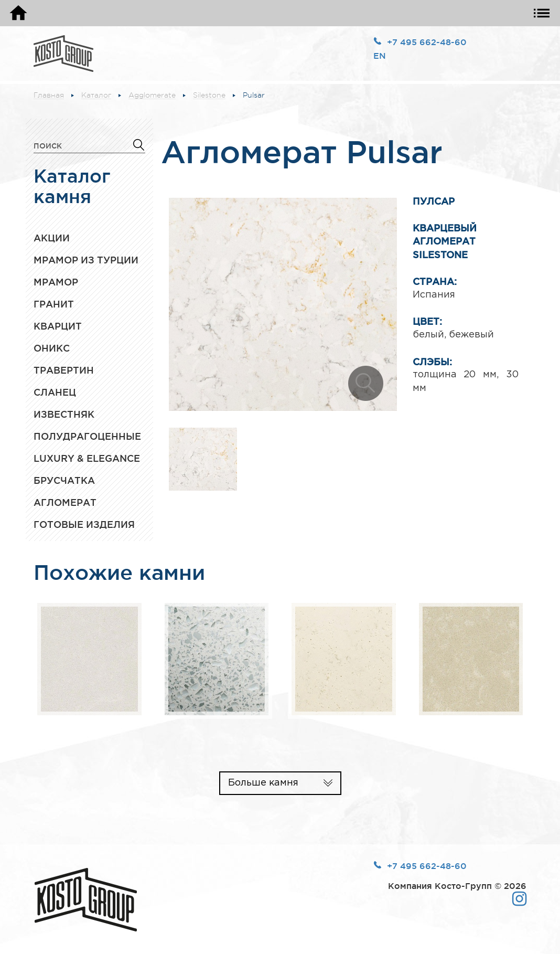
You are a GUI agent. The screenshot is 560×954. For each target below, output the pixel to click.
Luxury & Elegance (87, 458)
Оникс (52, 348)
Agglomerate (152, 95)
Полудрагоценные (87, 436)
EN (380, 56)
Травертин (64, 370)
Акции (52, 238)
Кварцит (58, 326)
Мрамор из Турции (86, 260)
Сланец (55, 392)
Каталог (96, 95)
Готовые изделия (84, 524)
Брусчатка (64, 480)
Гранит (54, 304)
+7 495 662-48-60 (427, 42)
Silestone (209, 95)
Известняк (64, 414)
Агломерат (65, 502)
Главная (49, 95)
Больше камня (263, 783)
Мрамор (56, 282)
